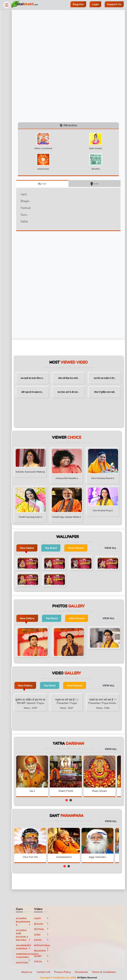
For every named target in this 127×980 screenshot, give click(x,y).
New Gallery (32, 617)
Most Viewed (81, 549)
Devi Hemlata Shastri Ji (103, 479)
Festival (30, 209)
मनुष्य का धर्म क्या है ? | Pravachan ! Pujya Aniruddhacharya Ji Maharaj (69, 701)
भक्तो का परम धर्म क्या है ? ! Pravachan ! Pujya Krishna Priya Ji (103, 701)
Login (95, 4)
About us (29, 971)
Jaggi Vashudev (102, 856)
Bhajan (30, 202)
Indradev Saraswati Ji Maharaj (34, 472)
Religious (45, 951)
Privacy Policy (65, 971)
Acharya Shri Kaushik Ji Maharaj (69, 480)
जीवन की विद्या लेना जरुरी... (71, 379)
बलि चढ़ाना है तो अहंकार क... (36, 393)
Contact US (45, 971)
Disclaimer (83, 971)
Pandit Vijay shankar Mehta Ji (69, 518)
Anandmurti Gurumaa (27, 947)
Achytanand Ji (69, 856)
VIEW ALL (110, 549)
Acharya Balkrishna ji (27, 921)
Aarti (29, 195)
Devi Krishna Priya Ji (103, 510)
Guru (29, 216)
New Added (32, 549)
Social (45, 961)
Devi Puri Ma (35, 856)
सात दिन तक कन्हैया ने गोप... (105, 379)
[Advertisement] (46, 286)
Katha (29, 222)
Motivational (45, 945)
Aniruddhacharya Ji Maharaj (27, 955)
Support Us (114, 4)
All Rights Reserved (89, 977)
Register (78, 4)
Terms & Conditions (106, 971)
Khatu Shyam (104, 790)
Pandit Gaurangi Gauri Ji (34, 518)
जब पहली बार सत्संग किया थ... (36, 379)
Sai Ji (37, 790)
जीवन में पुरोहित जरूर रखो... (105, 393)
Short (45, 955)
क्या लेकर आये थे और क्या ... (71, 393)
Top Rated (56, 549)
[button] (69, 799)
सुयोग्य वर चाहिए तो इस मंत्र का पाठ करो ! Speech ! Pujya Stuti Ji (34, 701)
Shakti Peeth (71, 790)
